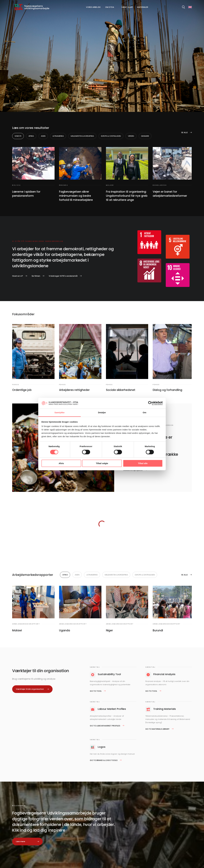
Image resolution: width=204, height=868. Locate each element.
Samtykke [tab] (60, 412)
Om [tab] (144, 412)
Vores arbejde (93, 7)
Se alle (184, 132)
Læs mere (20, 841)
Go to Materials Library (157, 729)
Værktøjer (127, 7)
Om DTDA (110, 7)
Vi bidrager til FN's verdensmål (63, 276)
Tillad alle (143, 463)
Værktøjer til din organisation (30, 689)
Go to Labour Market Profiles (105, 726)
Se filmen (36, 276)
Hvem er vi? (18, 276)
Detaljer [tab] (102, 412)
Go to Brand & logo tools (104, 760)
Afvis (61, 463)
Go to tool (96, 691)
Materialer (143, 7)
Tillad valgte (102, 463)
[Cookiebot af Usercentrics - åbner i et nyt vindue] (150, 403)
